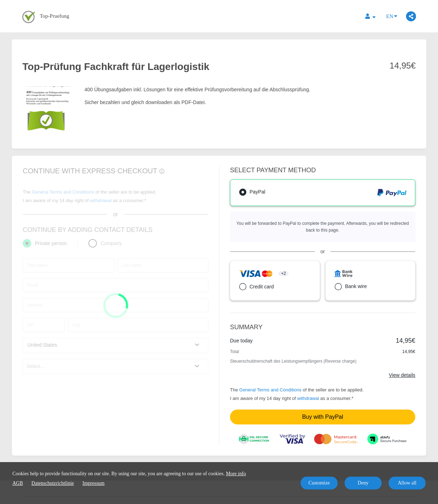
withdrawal (308, 398)
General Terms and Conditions (270, 390)
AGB (18, 483)
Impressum (93, 483)
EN (392, 16)
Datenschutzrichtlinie (53, 483)
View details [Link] (402, 375)
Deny (363, 483)
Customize (319, 483)
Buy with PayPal (323, 417)
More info (236, 474)
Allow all (407, 483)
